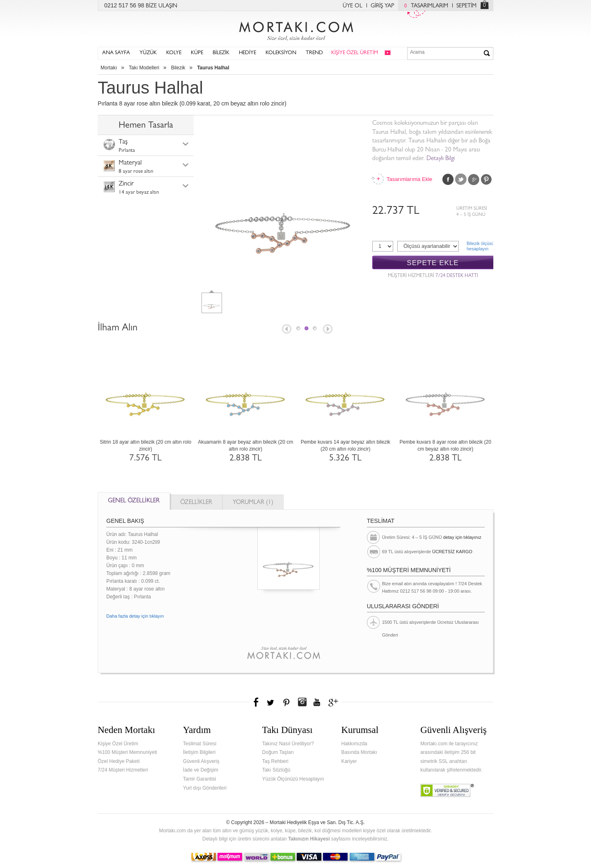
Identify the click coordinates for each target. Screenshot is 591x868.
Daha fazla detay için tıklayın (135, 616)
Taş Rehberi (275, 761)
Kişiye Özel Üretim (118, 744)
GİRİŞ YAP (382, 6)
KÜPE (197, 53)
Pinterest (486, 179)
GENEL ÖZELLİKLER (134, 501)
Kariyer (349, 761)
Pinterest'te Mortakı (286, 702)
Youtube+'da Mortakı (317, 702)
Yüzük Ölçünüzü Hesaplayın (293, 779)
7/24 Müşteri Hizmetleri (123, 770)
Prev (286, 330)
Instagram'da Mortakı (302, 702)
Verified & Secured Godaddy (447, 790)
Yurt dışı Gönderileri (205, 788)
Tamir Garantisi (200, 779)
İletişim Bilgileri (199, 752)
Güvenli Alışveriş (201, 761)
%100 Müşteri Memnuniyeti (127, 752)
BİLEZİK (221, 53)
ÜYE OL (353, 6)
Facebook (448, 179)
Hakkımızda (354, 744)
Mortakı (109, 68)
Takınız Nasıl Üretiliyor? (288, 744)
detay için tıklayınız (462, 537)
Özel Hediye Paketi (119, 761)
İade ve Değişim (201, 770)
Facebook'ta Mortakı (257, 702)
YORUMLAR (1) (253, 503)
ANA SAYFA (116, 53)
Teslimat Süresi (200, 744)
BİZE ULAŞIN (161, 6)
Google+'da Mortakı (334, 702)
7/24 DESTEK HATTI (457, 276)
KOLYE (174, 53)
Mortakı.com (295, 29)
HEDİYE (247, 53)
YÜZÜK (148, 53)
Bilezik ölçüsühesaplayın (480, 246)
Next (328, 330)
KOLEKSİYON (281, 53)
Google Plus (474, 179)
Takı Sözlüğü (276, 770)
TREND (314, 53)
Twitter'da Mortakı (271, 702)
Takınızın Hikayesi (309, 839)
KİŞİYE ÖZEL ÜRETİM (355, 53)
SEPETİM (466, 6)
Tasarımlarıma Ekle (409, 179)
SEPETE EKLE (433, 263)
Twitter (461, 179)
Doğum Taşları (278, 752)
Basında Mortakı (359, 752)
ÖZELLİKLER (196, 503)
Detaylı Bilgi (441, 159)
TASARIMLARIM (424, 6)
